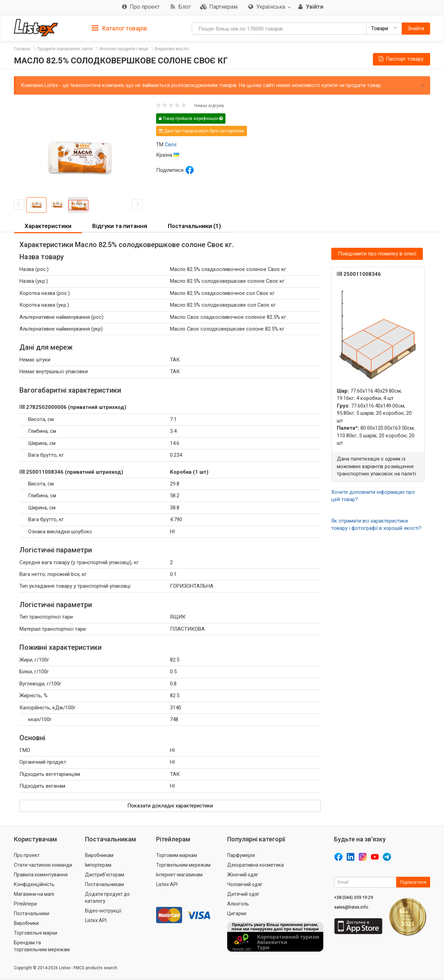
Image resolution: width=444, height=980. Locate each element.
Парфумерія (241, 855)
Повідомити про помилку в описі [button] (377, 254)
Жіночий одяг (243, 875)
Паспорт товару (401, 59)
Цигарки (237, 913)
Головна (22, 49)
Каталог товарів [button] (119, 28)
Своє (171, 145)
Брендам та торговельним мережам (42, 946)
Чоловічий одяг (245, 884)
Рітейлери (25, 904)
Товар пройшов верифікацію (191, 119)
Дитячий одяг (243, 894)
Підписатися (413, 882)
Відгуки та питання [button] (120, 226)
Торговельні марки (36, 933)
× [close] (422, 86)
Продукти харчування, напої (65, 49)
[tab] (119, 28)
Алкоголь (238, 904)
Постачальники (32, 913)
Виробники (26, 923)
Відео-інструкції (103, 911)
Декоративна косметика (255, 865)
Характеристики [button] (48, 226)
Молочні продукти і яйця (124, 49)
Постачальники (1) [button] (194, 226)
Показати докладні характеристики (170, 806)
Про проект (27, 855)
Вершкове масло (172, 49)
